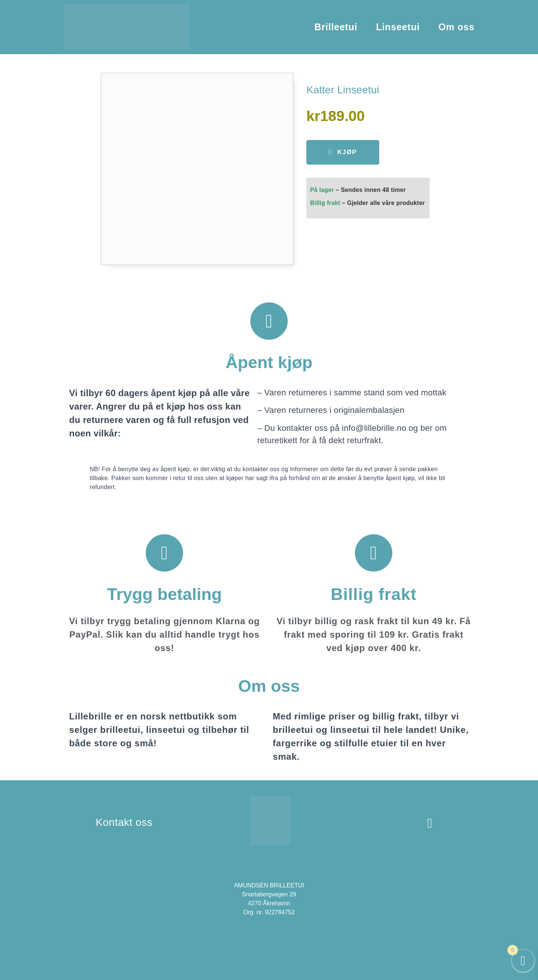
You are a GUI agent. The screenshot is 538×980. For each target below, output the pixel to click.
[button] (343, 152)
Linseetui (398, 27)
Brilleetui (336, 27)
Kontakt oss (124, 822)
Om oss (457, 27)
